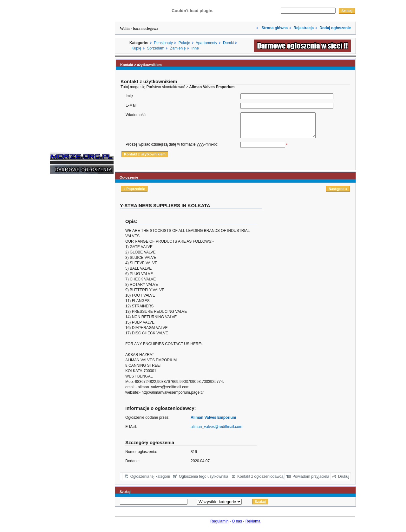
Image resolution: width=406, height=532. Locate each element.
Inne (195, 48)
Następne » (338, 194)
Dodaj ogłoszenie (335, 28)
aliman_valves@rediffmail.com (216, 431)
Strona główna (274, 28)
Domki (228, 43)
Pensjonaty (163, 43)
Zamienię (178, 48)
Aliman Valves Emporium (213, 422)
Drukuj (344, 481)
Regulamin (219, 526)
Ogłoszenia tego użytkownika (203, 481)
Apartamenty (206, 43)
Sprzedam (156, 48)
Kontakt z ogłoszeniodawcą (260, 481)
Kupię (137, 48)
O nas (237, 526)
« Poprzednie (134, 194)
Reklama (253, 526)
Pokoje (184, 43)
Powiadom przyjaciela (311, 481)
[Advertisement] (69, 277)
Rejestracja (304, 28)
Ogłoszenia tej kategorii (150, 481)
